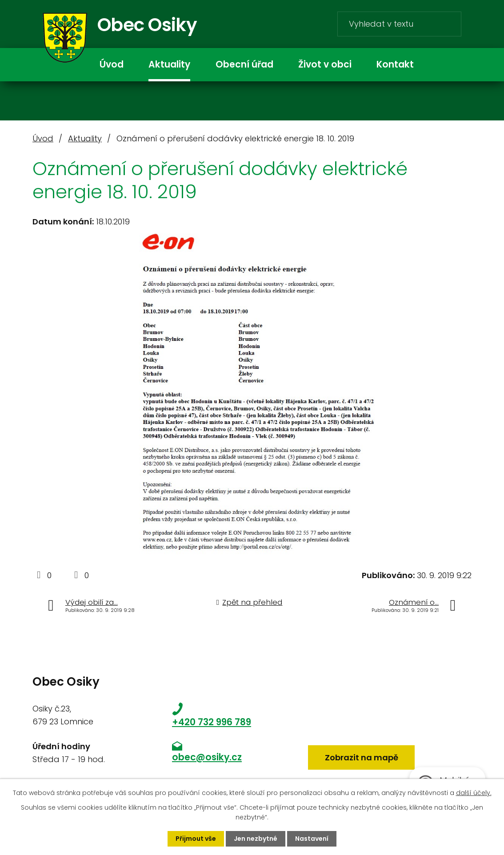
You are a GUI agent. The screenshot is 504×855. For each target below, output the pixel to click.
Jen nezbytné (256, 839)
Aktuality (169, 64)
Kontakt (395, 64)
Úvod (112, 64)
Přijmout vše (196, 839)
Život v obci (325, 64)
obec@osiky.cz (207, 757)
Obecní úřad (244, 64)
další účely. (474, 793)
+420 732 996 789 (212, 722)
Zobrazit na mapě (362, 757)
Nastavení (312, 839)
